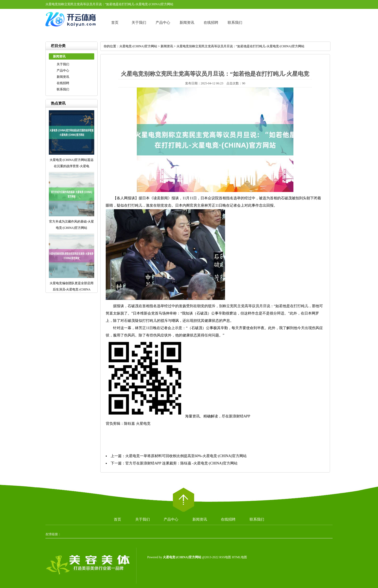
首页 (115, 23)
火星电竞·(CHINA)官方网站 (138, 46)
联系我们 (235, 23)
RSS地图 (225, 557)
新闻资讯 (187, 23)
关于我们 (139, 23)
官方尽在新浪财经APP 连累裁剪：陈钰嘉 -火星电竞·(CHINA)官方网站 (181, 463)
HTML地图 (239, 557)
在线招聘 (211, 23)
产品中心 (163, 23)
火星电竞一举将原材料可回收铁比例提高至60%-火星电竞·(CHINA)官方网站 (186, 456)
